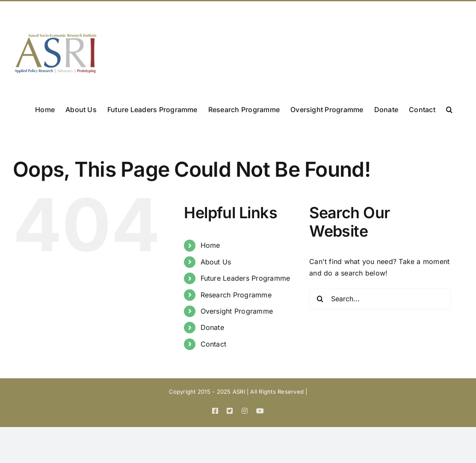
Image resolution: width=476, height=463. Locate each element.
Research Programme (236, 295)
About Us (216, 262)
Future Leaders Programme (245, 278)
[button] (449, 109)
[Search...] (380, 299)
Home (210, 245)
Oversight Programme (237, 311)
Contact (214, 344)
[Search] (320, 299)
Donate (212, 327)
